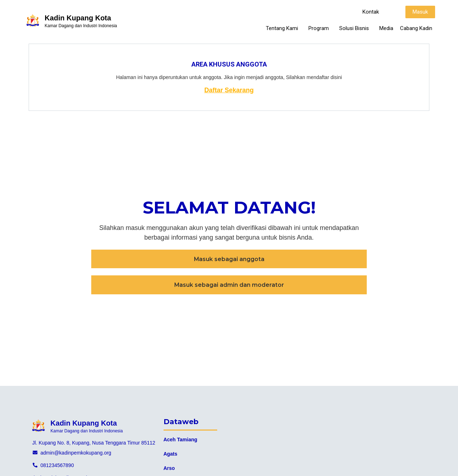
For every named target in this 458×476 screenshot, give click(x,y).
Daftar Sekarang (229, 90)
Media (386, 28)
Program (320, 28)
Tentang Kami (284, 28)
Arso (169, 468)
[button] (371, 12)
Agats (170, 454)
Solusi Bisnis (356, 28)
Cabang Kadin (416, 28)
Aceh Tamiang (181, 440)
